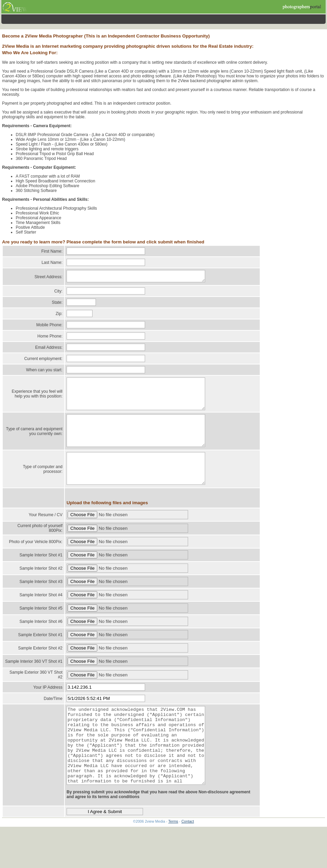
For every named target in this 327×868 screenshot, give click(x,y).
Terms (173, 857)
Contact (188, 857)
